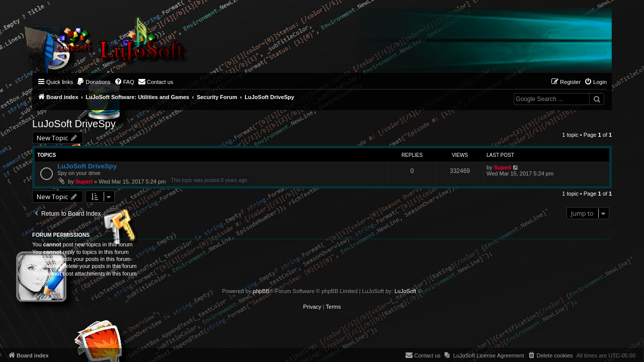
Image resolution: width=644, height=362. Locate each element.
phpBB (261, 291)
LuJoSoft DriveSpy (74, 124)
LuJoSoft (405, 291)
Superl (84, 182)
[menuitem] (94, 82)
